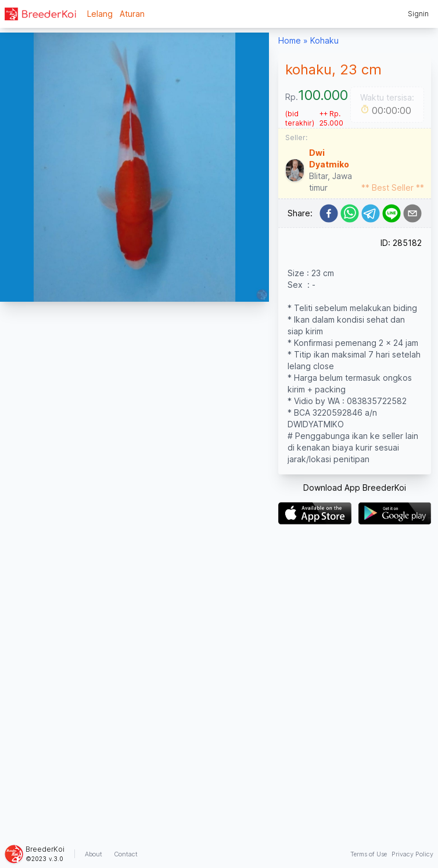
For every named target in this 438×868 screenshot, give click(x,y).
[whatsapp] (350, 213)
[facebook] (329, 213)
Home (290, 40)
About (94, 854)
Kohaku (324, 40)
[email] (412, 213)
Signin (418, 14)
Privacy (412, 854)
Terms (369, 854)
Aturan (132, 14)
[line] (392, 213)
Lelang (100, 14)
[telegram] (371, 213)
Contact (126, 854)
